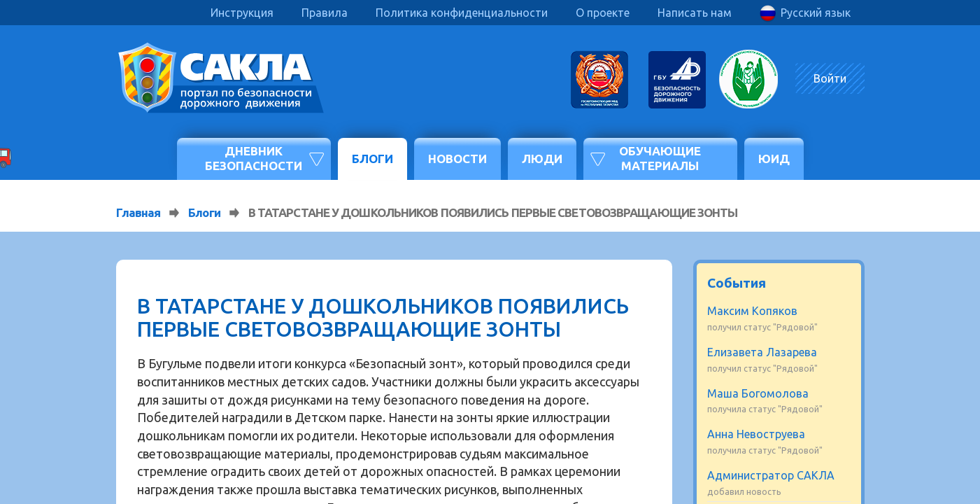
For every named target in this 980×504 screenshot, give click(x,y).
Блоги (372, 159)
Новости (457, 159)
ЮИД (774, 159)
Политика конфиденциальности (462, 13)
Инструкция (242, 13)
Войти (830, 78)
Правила (325, 13)
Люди (542, 159)
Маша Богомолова (758, 393)
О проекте (603, 13)
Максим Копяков (752, 311)
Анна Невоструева (756, 434)
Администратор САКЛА (771, 475)
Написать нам (695, 13)
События (737, 283)
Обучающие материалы (660, 158)
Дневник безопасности (254, 158)
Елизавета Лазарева (762, 352)
